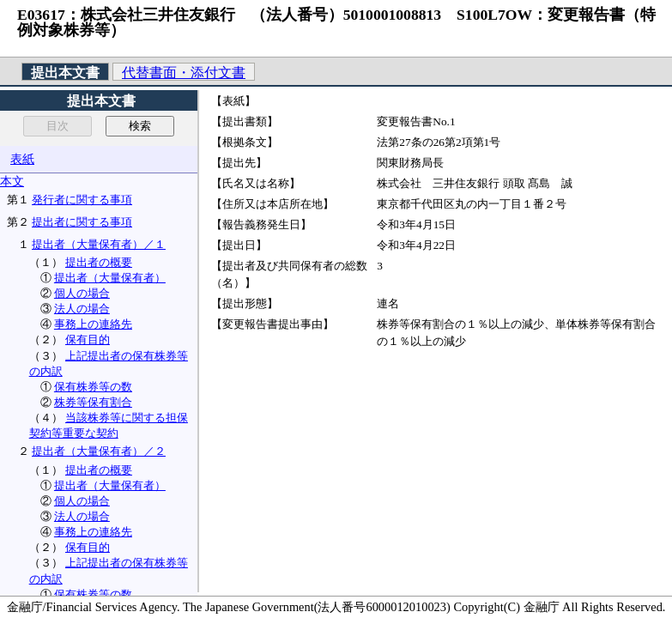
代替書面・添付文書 (184, 73)
